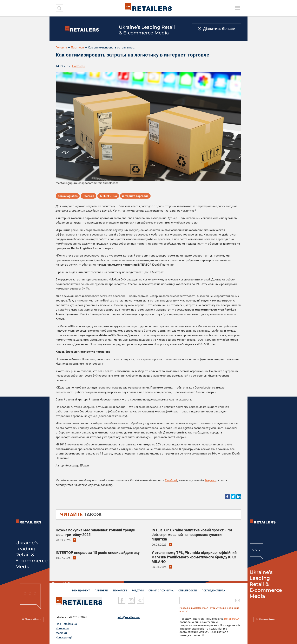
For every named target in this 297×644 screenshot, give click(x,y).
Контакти (62, 629)
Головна (61, 47)
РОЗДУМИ (138, 589)
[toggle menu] (238, 8)
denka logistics (68, 196)
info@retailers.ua (129, 617)
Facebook (171, 480)
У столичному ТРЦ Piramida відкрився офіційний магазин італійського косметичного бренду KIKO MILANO (194, 557)
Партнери (77, 47)
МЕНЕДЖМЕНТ (81, 589)
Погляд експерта (213, 589)
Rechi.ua (88, 196)
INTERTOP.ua (108, 196)
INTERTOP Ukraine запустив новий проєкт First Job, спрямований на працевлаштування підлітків (192, 535)
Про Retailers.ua (66, 624)
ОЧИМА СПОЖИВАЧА (161, 589)
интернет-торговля (135, 196)
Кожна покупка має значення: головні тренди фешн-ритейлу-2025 (95, 532)
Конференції (64, 638)
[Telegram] (140, 600)
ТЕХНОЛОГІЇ (120, 589)
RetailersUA (232, 619)
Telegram (210, 480)
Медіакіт (61, 633)
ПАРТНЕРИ (101, 589)
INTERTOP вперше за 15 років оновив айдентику (98, 553)
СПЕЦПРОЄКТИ (188, 589)
